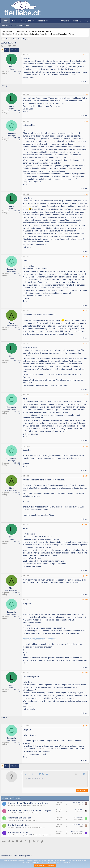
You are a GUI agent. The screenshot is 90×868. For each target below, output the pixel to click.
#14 (86, 673)
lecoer (5, 46)
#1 (87, 55)
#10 (86, 476)
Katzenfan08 (79, 812)
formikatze (11, 828)
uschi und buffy (13, 820)
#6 (87, 311)
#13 (86, 600)
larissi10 (11, 813)
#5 (87, 257)
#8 (87, 395)
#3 (87, 121)
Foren (6, 21)
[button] (21, 21)
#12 (86, 576)
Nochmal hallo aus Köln (20, 818)
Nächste (14, 50)
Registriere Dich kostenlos (15, 34)
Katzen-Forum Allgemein (35, 806)
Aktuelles (16, 21)
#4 (87, 194)
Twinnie (10, 806)
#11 (86, 525)
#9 (87, 446)
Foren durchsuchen (21, 25)
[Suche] (86, 21)
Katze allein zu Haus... (19, 832)
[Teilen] (84, 55)
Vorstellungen (33, 820)
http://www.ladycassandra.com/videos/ (39, 639)
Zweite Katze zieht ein (19, 825)
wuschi (81, 805)
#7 (87, 344)
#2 (87, 94)
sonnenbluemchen (14, 835)
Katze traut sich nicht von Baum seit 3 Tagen (29, 810)
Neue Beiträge (7, 25)
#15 (86, 726)
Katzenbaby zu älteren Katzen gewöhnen (28, 803)
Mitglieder (41, 21)
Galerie (28, 21)
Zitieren (85, 81)
